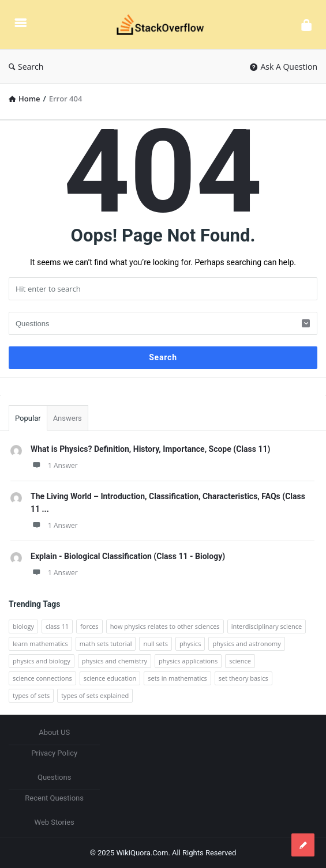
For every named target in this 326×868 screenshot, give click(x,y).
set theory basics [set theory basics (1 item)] (243, 678)
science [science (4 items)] (240, 661)
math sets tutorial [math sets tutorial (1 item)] (106, 644)
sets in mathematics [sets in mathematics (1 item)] (177, 678)
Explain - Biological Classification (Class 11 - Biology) (128, 556)
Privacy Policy (54, 753)
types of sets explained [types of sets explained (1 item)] (95, 695)
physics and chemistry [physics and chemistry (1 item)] (115, 661)
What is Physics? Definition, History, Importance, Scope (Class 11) (150, 449)
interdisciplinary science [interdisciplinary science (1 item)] (267, 626)
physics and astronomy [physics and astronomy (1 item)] (246, 644)
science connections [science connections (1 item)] (42, 678)
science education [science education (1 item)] (110, 678)
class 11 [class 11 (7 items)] (57, 626)
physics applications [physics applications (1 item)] (188, 661)
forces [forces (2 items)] (89, 626)
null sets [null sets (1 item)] (155, 644)
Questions (54, 777)
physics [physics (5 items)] (190, 644)
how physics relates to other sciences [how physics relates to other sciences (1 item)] (165, 626)
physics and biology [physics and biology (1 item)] (42, 661)
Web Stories (55, 822)
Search (26, 67)
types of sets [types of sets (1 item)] (31, 695)
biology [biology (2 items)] (23, 626)
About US (54, 732)
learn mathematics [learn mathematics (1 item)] (40, 644)
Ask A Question (284, 67)
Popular (28, 418)
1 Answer (54, 465)
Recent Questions (54, 798)
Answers (68, 418)
